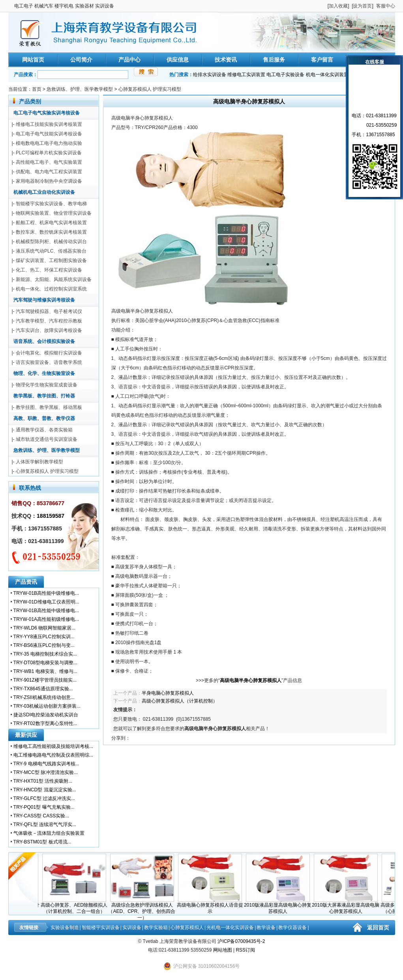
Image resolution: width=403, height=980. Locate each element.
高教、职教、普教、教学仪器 (44, 418)
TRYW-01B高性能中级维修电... (46, 593)
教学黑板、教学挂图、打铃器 (44, 396)
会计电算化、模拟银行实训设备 (49, 353)
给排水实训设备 (210, 75)
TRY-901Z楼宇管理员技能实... (45, 680)
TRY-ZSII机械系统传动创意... (44, 697)
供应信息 (178, 60)
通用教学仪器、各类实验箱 (44, 430)
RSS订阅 (245, 950)
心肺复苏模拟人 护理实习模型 (150, 89)
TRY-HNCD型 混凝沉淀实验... (45, 790)
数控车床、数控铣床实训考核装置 (51, 232)
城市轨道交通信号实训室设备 (47, 439)
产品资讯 (26, 582)
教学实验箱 (156, 928)
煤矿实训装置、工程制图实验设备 (51, 260)
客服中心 (386, 6)
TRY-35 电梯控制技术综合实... (45, 654)
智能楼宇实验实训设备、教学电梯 (51, 204)
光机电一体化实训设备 (230, 928)
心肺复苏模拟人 (187, 928)
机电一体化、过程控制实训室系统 (51, 289)
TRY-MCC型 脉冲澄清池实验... (46, 772)
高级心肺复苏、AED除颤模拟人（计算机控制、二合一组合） (76, 906)
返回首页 (378, 928)
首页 (37, 89)
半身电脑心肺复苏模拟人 (168, 693)
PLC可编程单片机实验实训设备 (49, 153)
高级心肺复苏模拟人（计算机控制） (180, 701)
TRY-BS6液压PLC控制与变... (44, 645)
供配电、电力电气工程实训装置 (49, 172)
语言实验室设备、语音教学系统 (49, 362)
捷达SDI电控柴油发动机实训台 (46, 715)
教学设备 (266, 928)
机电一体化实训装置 (327, 75)
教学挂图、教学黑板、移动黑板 (49, 407)
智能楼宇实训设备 (101, 928)
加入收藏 (338, 6)
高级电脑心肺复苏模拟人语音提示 (212, 906)
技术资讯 (226, 60)
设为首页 (362, 6)
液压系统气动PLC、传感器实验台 (51, 251)
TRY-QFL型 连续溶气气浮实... (45, 824)
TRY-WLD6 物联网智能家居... (44, 628)
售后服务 (274, 60)
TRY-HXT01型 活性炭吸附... (43, 781)
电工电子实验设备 (285, 75)
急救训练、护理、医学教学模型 (80, 89)
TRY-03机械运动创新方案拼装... (47, 706)
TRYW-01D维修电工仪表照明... (46, 602)
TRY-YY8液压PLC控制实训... (44, 637)
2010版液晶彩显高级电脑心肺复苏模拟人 (279, 906)
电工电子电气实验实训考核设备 (47, 113)
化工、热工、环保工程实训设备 (49, 270)
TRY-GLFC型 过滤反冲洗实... (44, 798)
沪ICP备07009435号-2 (241, 941)
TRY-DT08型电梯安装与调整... (45, 663)
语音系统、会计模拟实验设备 (44, 341)
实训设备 (132, 928)
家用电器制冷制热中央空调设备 (49, 181)
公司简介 (81, 60)
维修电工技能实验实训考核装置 (49, 124)
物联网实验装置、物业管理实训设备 (54, 213)
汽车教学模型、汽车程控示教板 (49, 321)
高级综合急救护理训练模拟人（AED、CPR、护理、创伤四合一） (143, 909)
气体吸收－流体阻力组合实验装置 (49, 833)
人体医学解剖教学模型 (39, 462)
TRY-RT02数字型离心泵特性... (45, 723)
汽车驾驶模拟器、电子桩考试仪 (49, 311)
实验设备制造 (65, 928)
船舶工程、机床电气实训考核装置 (51, 223)
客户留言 (322, 60)
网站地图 (223, 950)
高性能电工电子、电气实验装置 (49, 162)
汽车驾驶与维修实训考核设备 (44, 300)
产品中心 (129, 60)
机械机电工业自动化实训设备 (44, 192)
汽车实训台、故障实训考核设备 (49, 330)
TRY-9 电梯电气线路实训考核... (46, 764)
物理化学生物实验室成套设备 (47, 385)
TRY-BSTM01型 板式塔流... (42, 842)
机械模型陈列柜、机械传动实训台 (51, 242)
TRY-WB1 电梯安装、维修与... (45, 671)
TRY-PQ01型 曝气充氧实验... (44, 807)
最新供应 (26, 735)
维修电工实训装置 (246, 75)
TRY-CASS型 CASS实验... (41, 816)
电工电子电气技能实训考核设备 (49, 134)
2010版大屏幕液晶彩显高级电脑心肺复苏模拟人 (347, 906)
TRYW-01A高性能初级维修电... (46, 619)
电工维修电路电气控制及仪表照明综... (53, 755)
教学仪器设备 (292, 928)
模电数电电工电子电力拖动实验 (49, 143)
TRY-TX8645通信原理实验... (43, 689)
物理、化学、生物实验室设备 (44, 373)
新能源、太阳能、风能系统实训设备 (54, 279)
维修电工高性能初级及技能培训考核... (53, 746)
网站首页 (33, 60)
